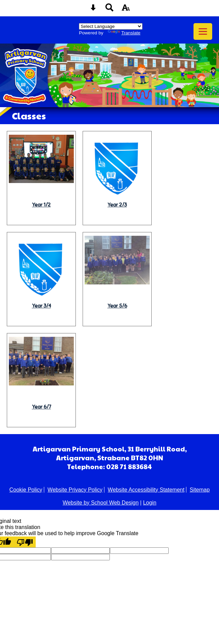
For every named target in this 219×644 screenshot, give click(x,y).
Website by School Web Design (101, 503)
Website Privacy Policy (75, 490)
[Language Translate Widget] (111, 26)
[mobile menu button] (203, 31)
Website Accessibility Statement (146, 490)
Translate (124, 33)
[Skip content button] (93, 10)
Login (150, 503)
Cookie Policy (26, 490)
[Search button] (109, 10)
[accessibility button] (126, 10)
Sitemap (200, 490)
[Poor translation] (25, 542)
